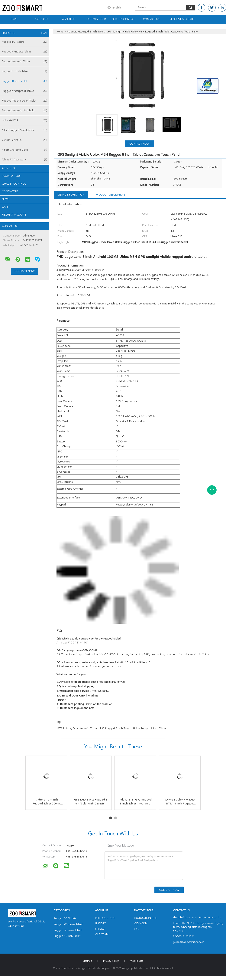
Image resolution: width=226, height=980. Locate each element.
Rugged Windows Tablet (24, 52)
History (100, 924)
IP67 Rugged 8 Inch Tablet (115, 729)
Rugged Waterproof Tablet (24, 91)
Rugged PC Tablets (24, 42)
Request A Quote (182, 19)
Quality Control (124, 19)
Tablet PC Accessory (24, 160)
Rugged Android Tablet (24, 62)
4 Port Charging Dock (24, 150)
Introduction (105, 918)
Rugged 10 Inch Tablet (24, 71)
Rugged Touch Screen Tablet (24, 101)
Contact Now (139, 144)
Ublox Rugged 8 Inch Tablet (150, 729)
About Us (69, 19)
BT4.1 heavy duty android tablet (77, 729)
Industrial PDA (24, 120)
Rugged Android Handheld (24, 111)
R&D (137, 929)
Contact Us (151, 19)
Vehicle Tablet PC (24, 140)
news (6, 199)
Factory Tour (96, 19)
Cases (6, 207)
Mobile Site (137, 961)
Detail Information (71, 195)
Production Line (145, 918)
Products (41, 19)
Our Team (102, 935)
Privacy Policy (111, 961)
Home (14, 19)
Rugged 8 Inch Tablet (24, 81)
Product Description (110, 195)
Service (100, 929)
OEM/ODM (141, 924)
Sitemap (87, 961)
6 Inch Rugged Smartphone (24, 130)
